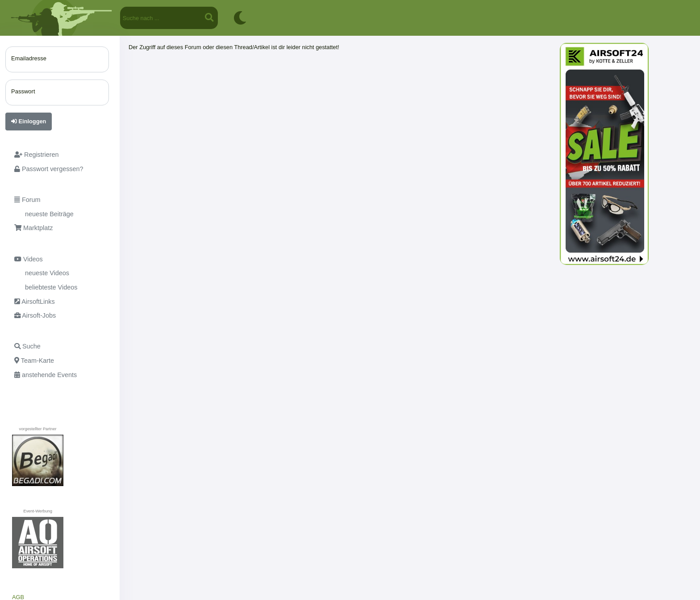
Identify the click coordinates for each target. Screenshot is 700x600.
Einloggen (29, 121)
